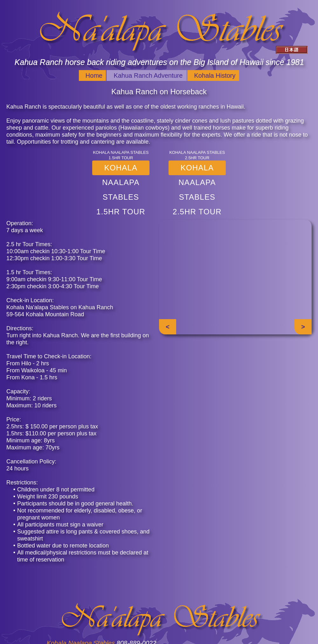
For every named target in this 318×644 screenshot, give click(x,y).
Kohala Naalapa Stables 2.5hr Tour (197, 169)
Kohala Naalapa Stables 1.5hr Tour (121, 169)
